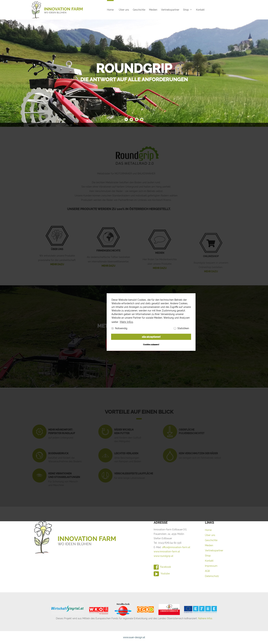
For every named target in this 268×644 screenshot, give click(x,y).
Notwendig (119, 328)
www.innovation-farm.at (167, 552)
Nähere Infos (205, 618)
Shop (186, 10)
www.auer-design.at (134, 637)
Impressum (211, 566)
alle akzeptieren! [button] (151, 337)
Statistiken (181, 328)
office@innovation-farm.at (176, 547)
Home (110, 10)
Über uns (124, 10)
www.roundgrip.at (163, 556)
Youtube (162, 574)
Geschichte (139, 10)
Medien (153, 10)
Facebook (162, 567)
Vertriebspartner (170, 10)
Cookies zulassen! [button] (151, 344)
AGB (207, 571)
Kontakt (200, 10)
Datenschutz (212, 576)
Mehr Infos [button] (126, 322)
